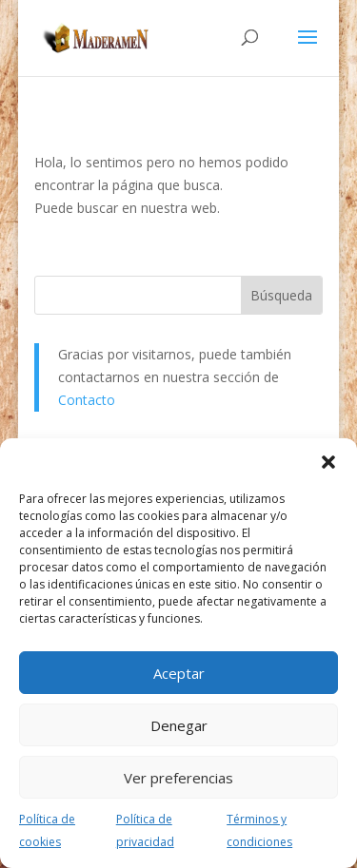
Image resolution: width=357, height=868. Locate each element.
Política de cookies (47, 830)
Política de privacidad (145, 830)
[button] (328, 462)
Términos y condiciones (259, 830)
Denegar (179, 725)
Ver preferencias (178, 778)
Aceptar (179, 673)
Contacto (87, 400)
